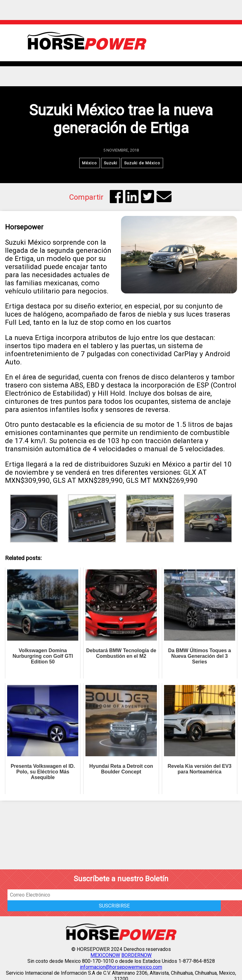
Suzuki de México (142, 163)
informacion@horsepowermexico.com (121, 967)
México (90, 163)
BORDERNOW (136, 955)
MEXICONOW (105, 955)
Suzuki (111, 163)
